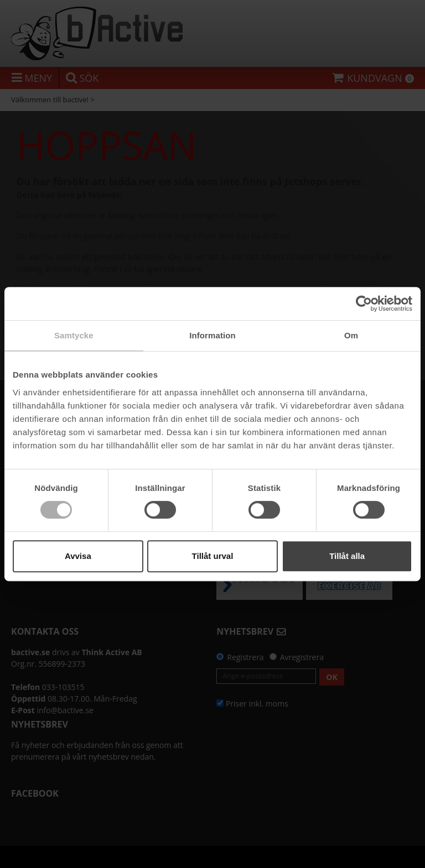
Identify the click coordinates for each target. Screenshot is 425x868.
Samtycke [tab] (74, 335)
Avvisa (78, 556)
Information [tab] (212, 335)
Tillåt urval (213, 556)
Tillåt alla (347, 556)
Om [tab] (351, 335)
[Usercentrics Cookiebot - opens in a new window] (364, 304)
